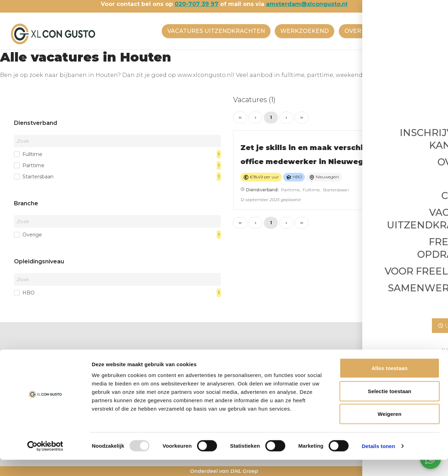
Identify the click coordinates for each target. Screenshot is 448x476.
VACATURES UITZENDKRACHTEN (212, 31)
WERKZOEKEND (302, 31)
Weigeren (390, 430)
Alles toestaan (389, 384)
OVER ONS (359, 31)
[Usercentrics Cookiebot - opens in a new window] (45, 462)
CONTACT (405, 31)
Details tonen (378, 462)
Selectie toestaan (390, 407)
